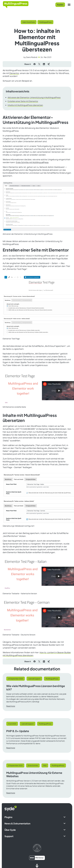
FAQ (45, 765)
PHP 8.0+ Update (18, 731)
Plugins (8, 817)
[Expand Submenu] (65, 817)
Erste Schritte (33, 765)
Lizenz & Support (34, 679)
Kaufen (60, 5)
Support (9, 836)
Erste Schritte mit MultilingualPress (32, 162)
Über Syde (10, 830)
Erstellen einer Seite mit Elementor (23, 101)
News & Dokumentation (17, 823)
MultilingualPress (45, 22)
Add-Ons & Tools (29, 22)
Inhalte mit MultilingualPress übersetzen (25, 105)
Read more (11, 706)
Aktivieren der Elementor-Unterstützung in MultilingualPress (34, 97)
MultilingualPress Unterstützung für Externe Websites (34, 774)
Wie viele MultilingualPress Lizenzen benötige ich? (36, 688)
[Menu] (69, 5)
